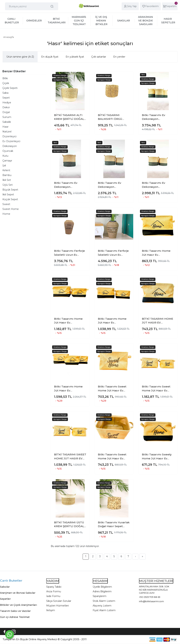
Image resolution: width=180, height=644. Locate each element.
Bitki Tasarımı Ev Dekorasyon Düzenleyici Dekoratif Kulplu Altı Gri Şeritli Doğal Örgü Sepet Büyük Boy (69, 185)
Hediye (7, 103)
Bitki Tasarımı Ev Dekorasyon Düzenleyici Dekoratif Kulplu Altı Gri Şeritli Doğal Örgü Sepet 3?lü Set (158, 117)
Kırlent (6, 170)
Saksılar (5, 587)
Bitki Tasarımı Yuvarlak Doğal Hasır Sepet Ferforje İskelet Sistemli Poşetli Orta (114, 525)
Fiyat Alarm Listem (104, 610)
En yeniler (119, 57)
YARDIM (53, 581)
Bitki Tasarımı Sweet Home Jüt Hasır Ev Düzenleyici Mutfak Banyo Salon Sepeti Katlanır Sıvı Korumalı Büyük (113, 389)
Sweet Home (11, 209)
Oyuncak (8, 151)
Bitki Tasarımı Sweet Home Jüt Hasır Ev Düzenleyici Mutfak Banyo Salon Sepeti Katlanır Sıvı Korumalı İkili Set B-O (157, 389)
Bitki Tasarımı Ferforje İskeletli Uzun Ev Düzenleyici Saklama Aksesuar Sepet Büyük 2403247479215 (114, 253)
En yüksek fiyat (75, 57)
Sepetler (5, 599)
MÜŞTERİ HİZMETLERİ (156, 581)
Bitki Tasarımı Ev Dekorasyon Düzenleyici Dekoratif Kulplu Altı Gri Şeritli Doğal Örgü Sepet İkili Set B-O (157, 185)
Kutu (5, 156)
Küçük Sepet (10, 199)
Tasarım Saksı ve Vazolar (15, 611)
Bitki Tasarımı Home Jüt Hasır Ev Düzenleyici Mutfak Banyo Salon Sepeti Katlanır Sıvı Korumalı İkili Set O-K (113, 321)
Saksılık (7, 122)
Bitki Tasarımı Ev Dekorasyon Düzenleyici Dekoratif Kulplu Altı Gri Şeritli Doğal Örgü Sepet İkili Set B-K (113, 185)
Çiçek (6, 83)
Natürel (7, 132)
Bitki (5, 78)
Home (6, 214)
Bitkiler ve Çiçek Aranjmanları (18, 605)
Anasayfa (9, 37)
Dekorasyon (10, 146)
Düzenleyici (9, 136)
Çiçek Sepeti (10, 88)
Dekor (6, 107)
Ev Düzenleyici (11, 141)
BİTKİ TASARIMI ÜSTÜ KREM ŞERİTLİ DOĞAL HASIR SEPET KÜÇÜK (69, 525)
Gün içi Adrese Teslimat (15, 617)
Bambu (7, 175)
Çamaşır (7, 161)
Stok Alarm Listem (104, 601)
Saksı (5, 93)
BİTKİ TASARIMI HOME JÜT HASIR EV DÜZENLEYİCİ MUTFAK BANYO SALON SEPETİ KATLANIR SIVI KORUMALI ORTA (158, 321)
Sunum (7, 117)
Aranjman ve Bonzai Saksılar (18, 593)
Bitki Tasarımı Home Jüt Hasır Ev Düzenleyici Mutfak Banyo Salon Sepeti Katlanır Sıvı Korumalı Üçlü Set (69, 389)
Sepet (6, 98)
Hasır (5, 127)
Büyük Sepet (10, 190)
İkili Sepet (8, 194)
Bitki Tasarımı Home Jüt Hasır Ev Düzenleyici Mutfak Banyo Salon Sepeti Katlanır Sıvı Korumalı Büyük (157, 253)
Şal (4, 165)
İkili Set (7, 180)
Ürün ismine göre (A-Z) (20, 57)
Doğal (6, 112)
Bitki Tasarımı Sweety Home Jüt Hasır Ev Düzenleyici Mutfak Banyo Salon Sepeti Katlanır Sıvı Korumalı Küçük (157, 457)
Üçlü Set (8, 185)
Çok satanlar (99, 57)
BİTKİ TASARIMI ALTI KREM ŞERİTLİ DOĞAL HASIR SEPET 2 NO (69, 117)
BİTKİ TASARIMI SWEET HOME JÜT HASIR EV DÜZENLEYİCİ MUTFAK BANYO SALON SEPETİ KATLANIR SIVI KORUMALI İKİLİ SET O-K (70, 457)
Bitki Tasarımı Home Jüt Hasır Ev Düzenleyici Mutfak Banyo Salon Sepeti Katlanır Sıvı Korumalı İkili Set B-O (69, 321)
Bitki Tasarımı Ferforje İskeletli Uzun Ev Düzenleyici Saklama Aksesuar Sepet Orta (69, 253)
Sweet (6, 204)
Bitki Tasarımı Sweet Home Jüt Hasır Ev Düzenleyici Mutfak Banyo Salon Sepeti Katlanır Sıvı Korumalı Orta (113, 457)
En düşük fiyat (50, 57)
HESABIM (100, 581)
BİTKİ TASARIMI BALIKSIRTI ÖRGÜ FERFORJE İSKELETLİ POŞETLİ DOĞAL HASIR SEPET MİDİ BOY (114, 117)
